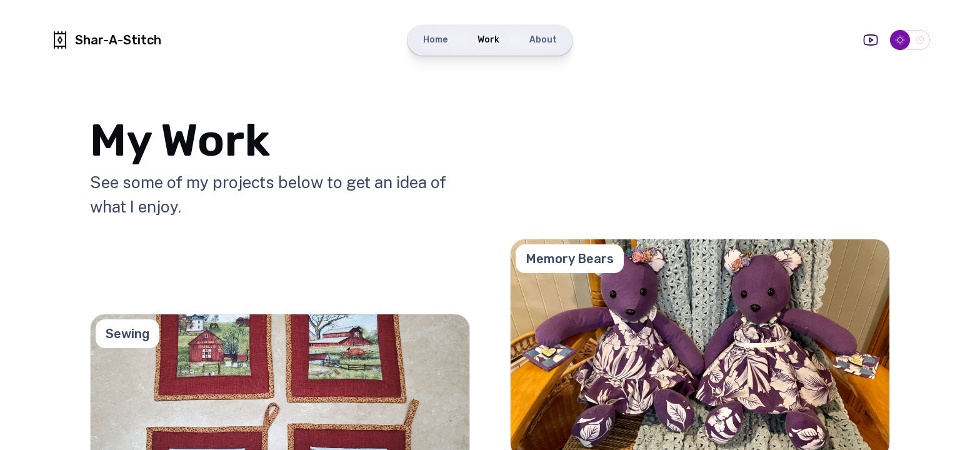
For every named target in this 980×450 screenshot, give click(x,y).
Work (488, 40)
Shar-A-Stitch (106, 40)
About (543, 40)
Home (435, 40)
